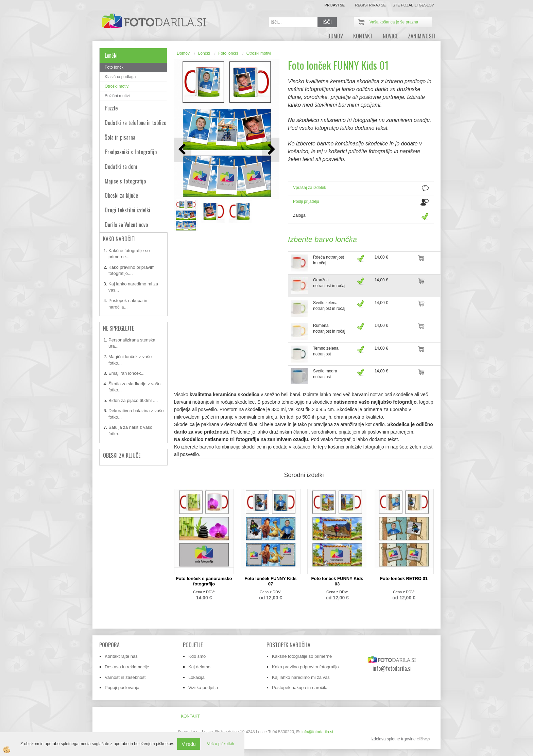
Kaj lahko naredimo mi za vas (301, 677)
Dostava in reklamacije (127, 667)
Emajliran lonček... (126, 373)
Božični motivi (117, 96)
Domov (183, 53)
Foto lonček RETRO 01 (404, 578)
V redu (188, 744)
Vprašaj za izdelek (310, 188)
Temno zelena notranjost (326, 351)
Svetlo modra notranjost (325, 374)
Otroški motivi (117, 86)
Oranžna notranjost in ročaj (329, 283)
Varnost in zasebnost (125, 677)
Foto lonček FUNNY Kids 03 (337, 581)
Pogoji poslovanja (122, 688)
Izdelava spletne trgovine (393, 739)
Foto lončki (115, 67)
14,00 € (381, 257)
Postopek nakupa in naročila (300, 688)
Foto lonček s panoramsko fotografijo (204, 581)
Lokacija (196, 677)
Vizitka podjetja (203, 688)
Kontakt (363, 36)
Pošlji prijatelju (306, 201)
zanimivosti (422, 36)
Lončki (204, 53)
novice (390, 36)
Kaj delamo (199, 667)
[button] (271, 150)
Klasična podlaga (120, 77)
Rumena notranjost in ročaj (329, 328)
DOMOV (335, 36)
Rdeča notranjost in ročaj (329, 260)
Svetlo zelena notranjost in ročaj (329, 306)
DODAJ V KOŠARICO (428, 262)
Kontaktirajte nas (121, 656)
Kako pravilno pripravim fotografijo (305, 667)
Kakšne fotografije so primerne (302, 656)
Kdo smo (197, 656)
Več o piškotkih (221, 744)
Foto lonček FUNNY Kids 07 (271, 581)
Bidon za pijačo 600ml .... (133, 400)
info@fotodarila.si (317, 732)
